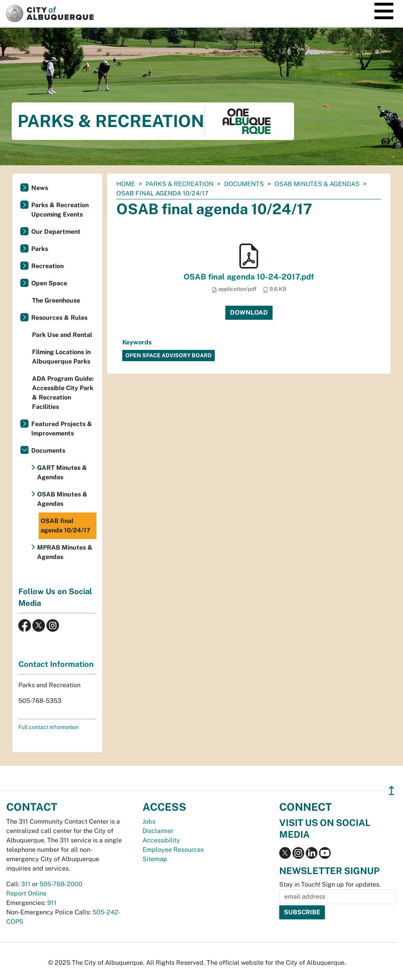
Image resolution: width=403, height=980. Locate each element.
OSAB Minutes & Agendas (317, 184)
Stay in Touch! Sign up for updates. (330, 884)
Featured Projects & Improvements (62, 429)
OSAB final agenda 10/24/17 (65, 526)
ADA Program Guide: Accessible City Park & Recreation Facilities (63, 393)
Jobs (149, 821)
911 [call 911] (52, 903)
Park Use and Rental (62, 335)
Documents (244, 184)
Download (249, 313)
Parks (40, 249)
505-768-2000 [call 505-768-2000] (61, 884)
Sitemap (155, 859)
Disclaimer (158, 831)
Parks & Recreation (180, 184)
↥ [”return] (391, 791)
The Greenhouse (56, 300)
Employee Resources (173, 850)
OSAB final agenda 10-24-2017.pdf (249, 277)
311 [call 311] (26, 884)
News (40, 188)
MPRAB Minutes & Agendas (65, 552)
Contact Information (56, 664)
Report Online (26, 893)
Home (126, 184)
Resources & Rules (59, 318)
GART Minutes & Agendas (62, 472)
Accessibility (161, 840)
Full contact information (48, 727)
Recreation (47, 266)
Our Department (56, 232)
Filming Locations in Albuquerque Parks (61, 357)
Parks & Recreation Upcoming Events (60, 210)
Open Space (49, 283)
